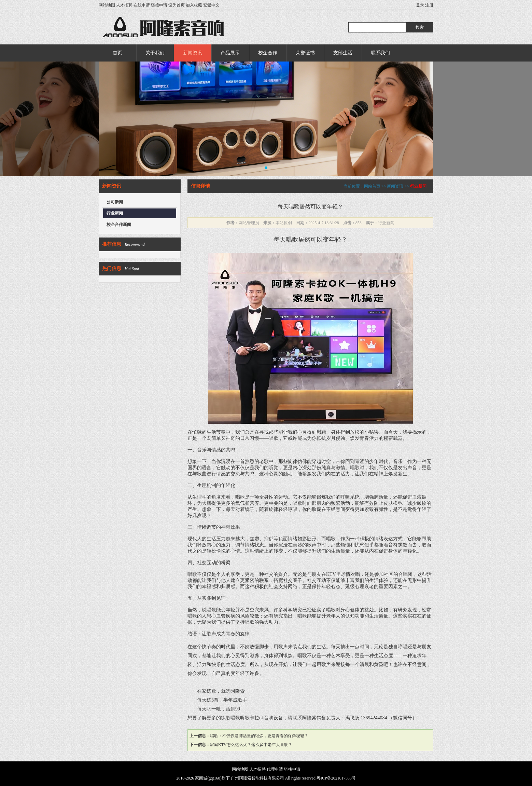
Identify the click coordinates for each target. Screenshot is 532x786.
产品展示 (230, 53)
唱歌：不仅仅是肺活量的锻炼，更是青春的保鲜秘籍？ (259, 736)
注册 (429, 5)
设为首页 (177, 5)
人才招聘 (124, 5)
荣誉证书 (305, 53)
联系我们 (380, 53)
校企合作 (268, 53)
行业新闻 (115, 213)
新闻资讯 (193, 53)
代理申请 (275, 769)
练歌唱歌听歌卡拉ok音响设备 (252, 718)
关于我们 (155, 53)
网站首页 (372, 186)
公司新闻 (115, 202)
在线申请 (142, 5)
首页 (117, 53)
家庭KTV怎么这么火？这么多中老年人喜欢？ (251, 745)
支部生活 (343, 53)
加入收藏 (194, 5)
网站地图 (107, 5)
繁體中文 (211, 5)
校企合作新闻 (119, 225)
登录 (420, 5)
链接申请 (159, 5)
